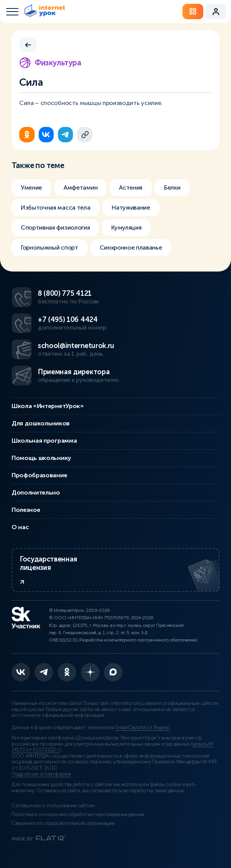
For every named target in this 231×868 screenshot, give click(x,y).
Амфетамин (80, 187)
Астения (131, 187)
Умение (31, 187)
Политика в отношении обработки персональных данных (78, 815)
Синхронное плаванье (131, 247)
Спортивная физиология (55, 227)
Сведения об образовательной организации (63, 823)
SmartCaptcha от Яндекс (142, 728)
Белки (172, 187)
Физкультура (50, 63)
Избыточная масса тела (55, 207)
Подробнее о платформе (41, 774)
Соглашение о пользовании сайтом (53, 806)
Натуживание (131, 207)
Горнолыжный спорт (49, 247)
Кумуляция (126, 227)
